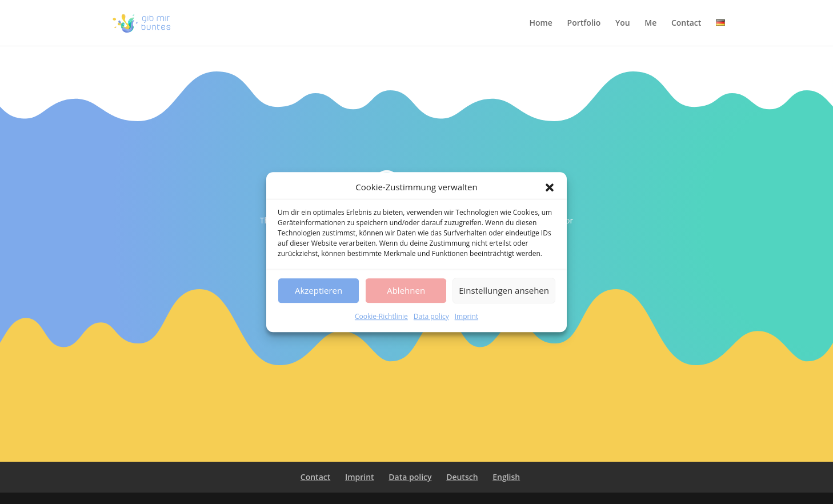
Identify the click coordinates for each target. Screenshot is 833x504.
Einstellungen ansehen (504, 291)
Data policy (431, 316)
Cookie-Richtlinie (381, 316)
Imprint (466, 316)
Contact (686, 23)
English (506, 477)
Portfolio (584, 23)
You (623, 23)
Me (650, 23)
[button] (550, 187)
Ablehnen (406, 291)
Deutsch (462, 477)
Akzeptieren (319, 291)
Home (541, 23)
